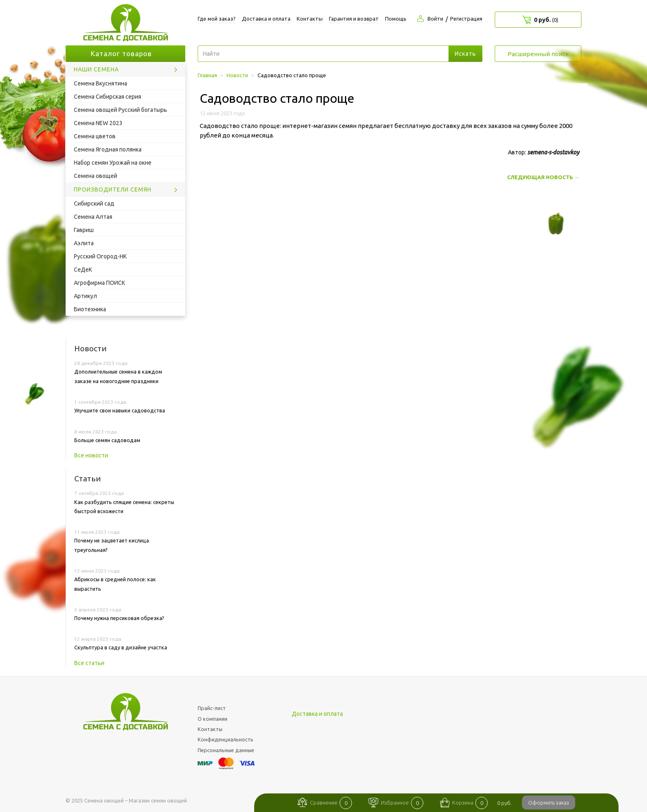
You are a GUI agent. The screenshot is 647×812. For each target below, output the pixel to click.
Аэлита (84, 243)
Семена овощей (96, 176)
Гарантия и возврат (354, 19)
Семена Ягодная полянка (108, 149)
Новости (90, 348)
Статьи (87, 478)
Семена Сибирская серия (107, 97)
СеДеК (83, 270)
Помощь (396, 19)
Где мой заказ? (217, 19)
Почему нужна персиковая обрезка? (119, 618)
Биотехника (90, 309)
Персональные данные (226, 750)
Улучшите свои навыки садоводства (120, 410)
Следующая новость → (543, 177)
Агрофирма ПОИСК (99, 283)
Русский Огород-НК (100, 256)
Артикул (85, 296)
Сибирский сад (94, 204)
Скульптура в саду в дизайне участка (121, 647)
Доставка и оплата (266, 19)
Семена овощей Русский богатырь (120, 110)
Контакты (310, 19)
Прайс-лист (212, 708)
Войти (435, 19)
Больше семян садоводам (107, 440)
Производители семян (113, 189)
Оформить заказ (549, 803)
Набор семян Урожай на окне (113, 163)
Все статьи (89, 663)
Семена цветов (95, 136)
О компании (213, 719)
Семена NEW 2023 (98, 123)
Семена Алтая (93, 217)
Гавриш (84, 230)
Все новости (91, 455)
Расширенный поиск (538, 54)
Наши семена (96, 69)
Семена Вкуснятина (100, 83)
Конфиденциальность (226, 739)
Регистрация (466, 19)
